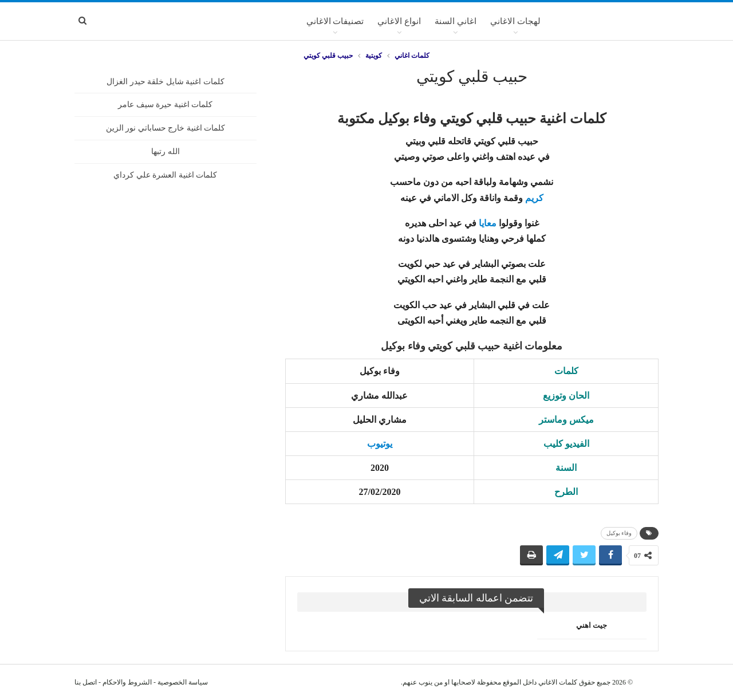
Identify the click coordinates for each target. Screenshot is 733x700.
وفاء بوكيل (619, 533)
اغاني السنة (456, 21)
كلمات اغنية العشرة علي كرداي (165, 175)
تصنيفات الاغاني (335, 21)
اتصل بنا (86, 682)
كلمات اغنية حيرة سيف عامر (165, 105)
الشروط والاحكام (127, 682)
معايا (488, 223)
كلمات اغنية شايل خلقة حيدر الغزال (165, 82)
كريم (534, 198)
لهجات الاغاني (515, 21)
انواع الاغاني (399, 21)
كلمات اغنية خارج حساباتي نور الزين (166, 128)
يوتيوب (380, 444)
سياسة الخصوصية (183, 682)
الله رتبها (165, 152)
